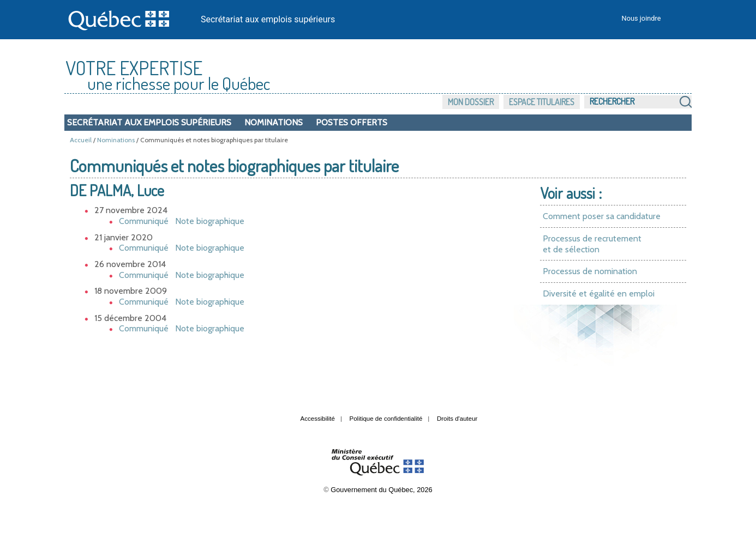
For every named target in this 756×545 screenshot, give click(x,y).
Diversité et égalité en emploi (599, 293)
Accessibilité (318, 419)
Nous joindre (641, 18)
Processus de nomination (590, 271)
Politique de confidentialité (386, 419)
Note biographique (210, 221)
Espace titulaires (542, 102)
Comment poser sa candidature (602, 216)
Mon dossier (471, 102)
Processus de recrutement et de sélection (592, 244)
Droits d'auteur (457, 419)
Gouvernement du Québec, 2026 (381, 490)
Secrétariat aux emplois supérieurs (268, 19)
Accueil (81, 140)
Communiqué (144, 221)
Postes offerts (352, 122)
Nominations (274, 122)
